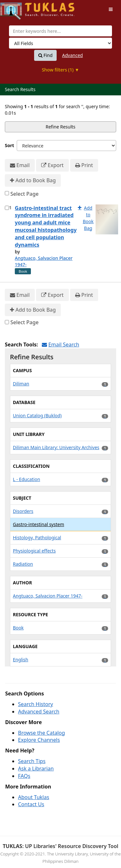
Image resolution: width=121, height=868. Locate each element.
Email (20, 165)
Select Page (24, 194)
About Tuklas (34, 797)
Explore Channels (39, 740)
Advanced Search (39, 712)
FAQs (24, 776)
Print (84, 165)
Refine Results (61, 127)
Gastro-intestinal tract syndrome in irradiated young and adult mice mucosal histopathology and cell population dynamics (46, 226)
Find (46, 55)
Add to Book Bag (33, 180)
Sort (9, 145)
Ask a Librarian (36, 769)
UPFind (16, 8)
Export (52, 165)
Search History (36, 704)
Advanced (72, 55)
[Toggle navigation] (111, 9)
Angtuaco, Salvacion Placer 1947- (44, 261)
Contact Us (31, 804)
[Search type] (60, 43)
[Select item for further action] (7, 208)
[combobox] (60, 31)
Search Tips (32, 761)
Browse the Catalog (42, 733)
